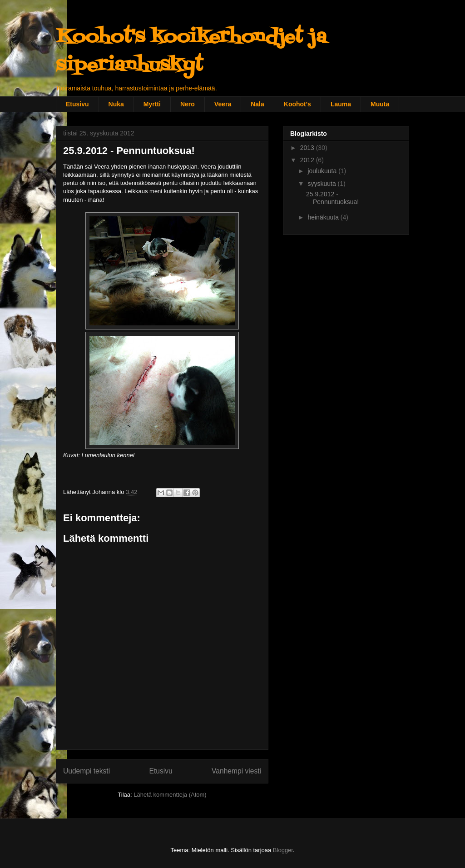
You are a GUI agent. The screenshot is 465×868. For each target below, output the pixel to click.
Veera (223, 104)
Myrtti (152, 104)
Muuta (380, 104)
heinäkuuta (324, 217)
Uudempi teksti (87, 771)
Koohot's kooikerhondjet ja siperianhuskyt (191, 52)
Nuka (116, 104)
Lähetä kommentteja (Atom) (170, 795)
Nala (257, 104)
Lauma (341, 104)
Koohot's (297, 104)
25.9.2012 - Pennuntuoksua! (332, 198)
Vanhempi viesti (236, 771)
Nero (188, 104)
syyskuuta (322, 184)
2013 (308, 148)
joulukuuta (323, 171)
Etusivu (77, 104)
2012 (308, 160)
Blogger (283, 850)
